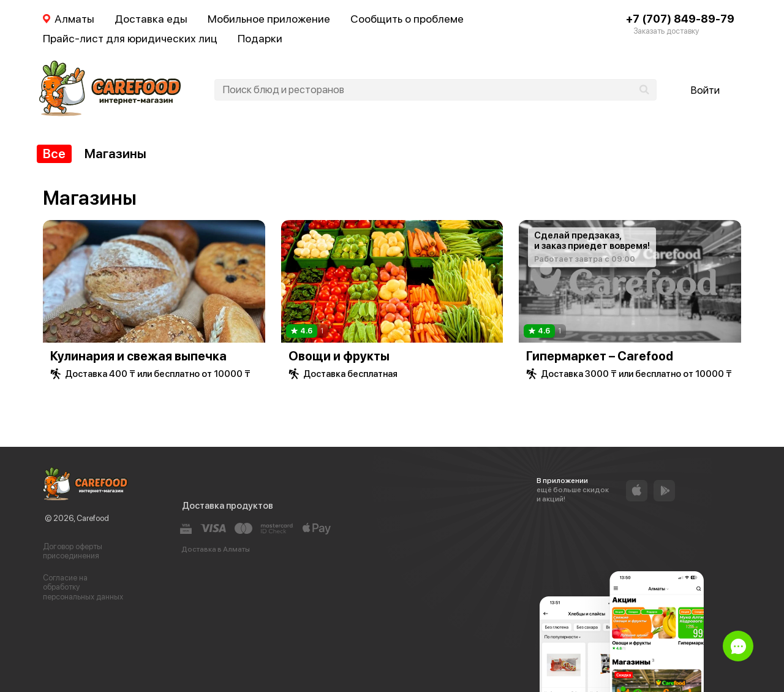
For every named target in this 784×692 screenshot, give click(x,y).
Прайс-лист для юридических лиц (130, 38)
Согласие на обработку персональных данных (83, 587)
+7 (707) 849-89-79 (680, 19)
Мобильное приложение (269, 19)
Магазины (115, 154)
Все (54, 154)
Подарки (260, 38)
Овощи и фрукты (339, 356)
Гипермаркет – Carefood (600, 356)
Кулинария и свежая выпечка (138, 356)
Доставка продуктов (228, 506)
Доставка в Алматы (216, 549)
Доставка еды (151, 19)
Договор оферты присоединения (73, 551)
